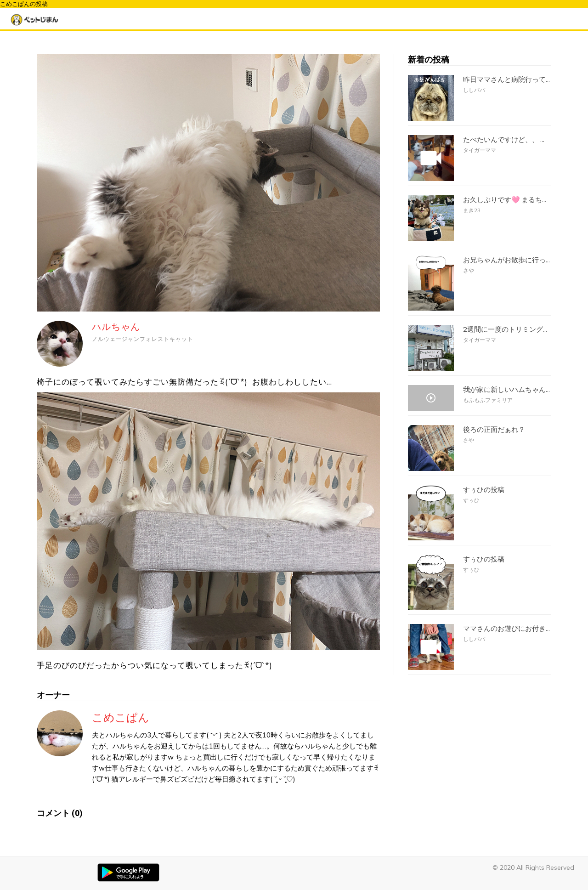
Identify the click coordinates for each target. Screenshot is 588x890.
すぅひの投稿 (484, 490)
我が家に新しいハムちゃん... (506, 390)
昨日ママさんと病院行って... (506, 79)
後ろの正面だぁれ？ (494, 430)
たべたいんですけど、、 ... (504, 140)
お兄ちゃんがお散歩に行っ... (506, 260)
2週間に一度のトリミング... (505, 329)
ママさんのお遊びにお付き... (506, 629)
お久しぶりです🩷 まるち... (505, 200)
